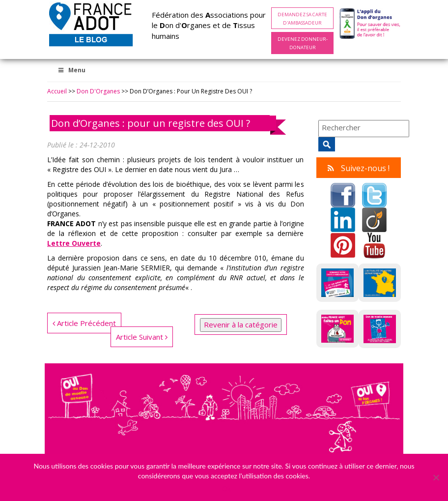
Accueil (57, 91)
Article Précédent (84, 323)
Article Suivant (142, 337)
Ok (226, 488)
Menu (71, 70)
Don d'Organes (98, 91)
